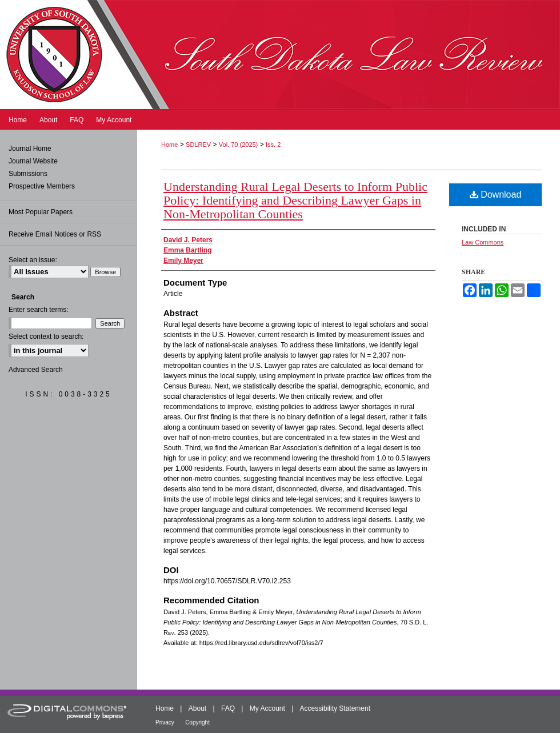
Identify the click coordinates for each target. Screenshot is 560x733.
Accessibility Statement (335, 708)
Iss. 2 (273, 145)
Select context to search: (46, 337)
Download (496, 195)
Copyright (197, 722)
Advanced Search (36, 370)
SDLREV (198, 145)
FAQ (228, 708)
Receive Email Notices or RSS (55, 234)
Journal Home (30, 149)
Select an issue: (33, 260)
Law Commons (483, 242)
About (197, 708)
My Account (267, 708)
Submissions (28, 174)
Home (169, 145)
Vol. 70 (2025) (239, 145)
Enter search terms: (39, 310)
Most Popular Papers (41, 212)
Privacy (165, 722)
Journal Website (33, 161)
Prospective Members (42, 186)
